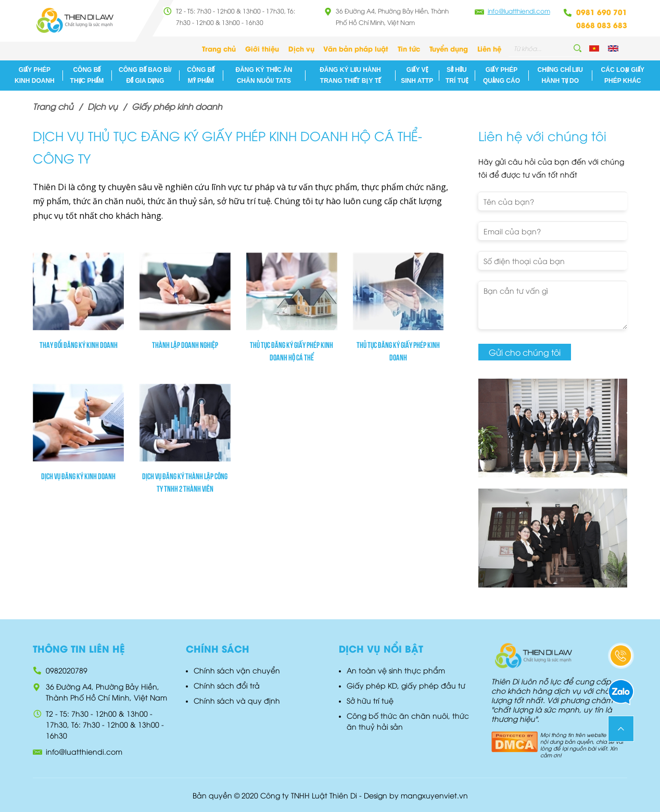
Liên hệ (489, 48)
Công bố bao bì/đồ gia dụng (145, 75)
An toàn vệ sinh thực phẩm (396, 670)
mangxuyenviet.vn (434, 795)
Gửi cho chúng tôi (525, 352)
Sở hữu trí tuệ (457, 75)
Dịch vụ (301, 48)
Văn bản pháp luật (356, 48)
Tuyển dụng (449, 48)
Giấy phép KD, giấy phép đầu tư (406, 685)
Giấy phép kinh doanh (35, 75)
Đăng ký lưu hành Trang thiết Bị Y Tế (350, 75)
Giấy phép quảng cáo (502, 75)
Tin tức (409, 48)
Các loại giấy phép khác (623, 75)
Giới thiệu (262, 48)
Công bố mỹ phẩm (201, 75)
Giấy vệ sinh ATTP (417, 75)
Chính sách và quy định (237, 700)
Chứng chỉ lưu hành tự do (560, 75)
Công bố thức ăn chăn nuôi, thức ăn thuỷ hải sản (408, 721)
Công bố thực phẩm (87, 75)
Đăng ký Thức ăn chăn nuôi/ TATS (264, 75)
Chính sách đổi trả (227, 685)
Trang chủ (219, 48)
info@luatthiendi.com (519, 11)
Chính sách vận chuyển (237, 670)
